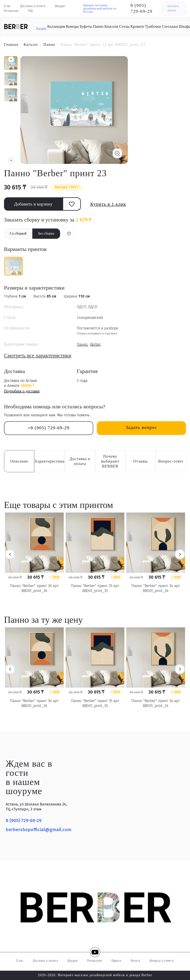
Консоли (111, 26)
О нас (7, 6)
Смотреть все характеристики (38, 355)
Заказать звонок (173, 8)
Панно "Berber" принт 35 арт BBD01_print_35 (95, 588)
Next (180, 554)
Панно (98, 26)
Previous (10, 554)
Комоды (72, 26)
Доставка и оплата (33, 6)
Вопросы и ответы (162, 961)
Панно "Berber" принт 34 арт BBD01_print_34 (156, 588)
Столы (124, 26)
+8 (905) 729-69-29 (49, 428)
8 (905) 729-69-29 (141, 8)
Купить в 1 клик (108, 204)
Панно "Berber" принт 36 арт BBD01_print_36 (34, 588)
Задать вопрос (141, 427)
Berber (95, 344)
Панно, (83, 344)
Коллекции (56, 26)
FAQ (30, 11)
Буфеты (86, 26)
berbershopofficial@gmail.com (39, 830)
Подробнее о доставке (22, 391)
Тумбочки (153, 26)
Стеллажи (170, 26)
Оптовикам (11, 11)
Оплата (135, 961)
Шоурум (60, 6)
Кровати (137, 26)
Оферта (116, 961)
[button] (11, 160)
